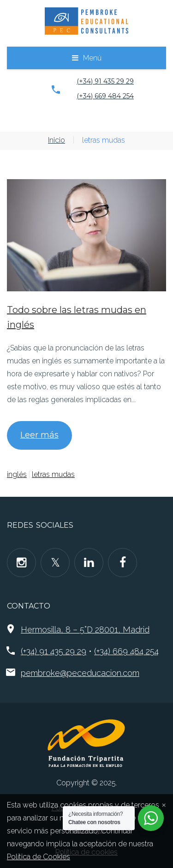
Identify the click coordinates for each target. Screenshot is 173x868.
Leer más (39, 435)
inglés (17, 474)
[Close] (164, 804)
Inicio (57, 140)
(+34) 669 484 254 (105, 96)
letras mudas (53, 474)
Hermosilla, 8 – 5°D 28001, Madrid (85, 630)
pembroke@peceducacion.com (80, 673)
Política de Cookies (39, 857)
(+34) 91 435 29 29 (105, 81)
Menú (92, 58)
